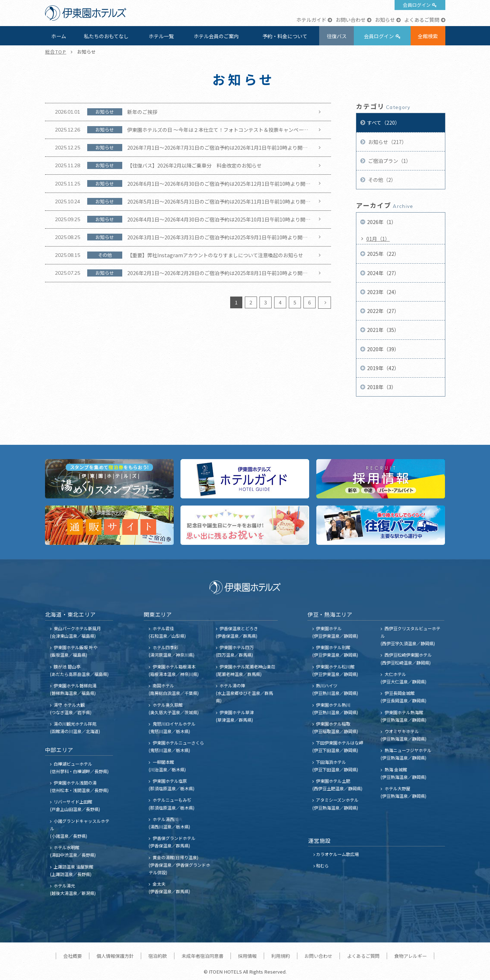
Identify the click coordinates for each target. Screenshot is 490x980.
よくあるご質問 (422, 20)
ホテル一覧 (161, 36)
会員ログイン (417, 5)
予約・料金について (285, 36)
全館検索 (428, 36)
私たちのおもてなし (106, 36)
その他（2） (382, 180)
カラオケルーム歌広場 (337, 854)
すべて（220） (383, 123)
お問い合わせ (351, 20)
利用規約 (281, 956)
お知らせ (385, 20)
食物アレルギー (410, 956)
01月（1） (378, 239)
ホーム (59, 36)
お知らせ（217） (387, 142)
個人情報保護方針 (115, 956)
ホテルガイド (311, 20)
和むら (322, 865)
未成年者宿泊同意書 (202, 956)
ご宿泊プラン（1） (389, 161)
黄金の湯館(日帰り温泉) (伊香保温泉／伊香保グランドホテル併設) (179, 865)
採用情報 (247, 956)
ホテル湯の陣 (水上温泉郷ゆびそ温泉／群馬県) (244, 693)
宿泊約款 (158, 956)
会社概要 (73, 956)
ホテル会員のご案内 (216, 36)
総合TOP (56, 52)
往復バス (337, 36)
